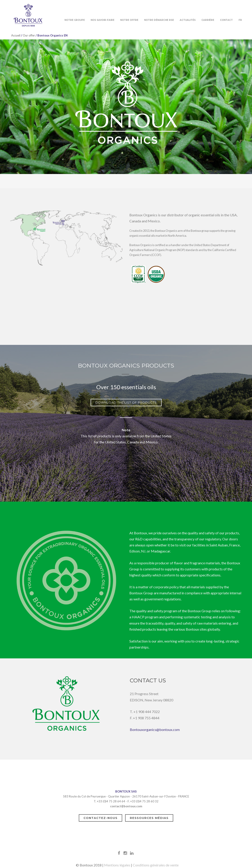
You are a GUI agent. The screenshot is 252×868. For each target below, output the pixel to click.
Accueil (16, 35)
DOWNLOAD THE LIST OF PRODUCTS (126, 402)
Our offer (29, 35)
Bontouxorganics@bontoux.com (155, 729)
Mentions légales (117, 865)
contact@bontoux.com (126, 806)
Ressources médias (149, 818)
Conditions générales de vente (156, 865)
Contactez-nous (100, 818)
